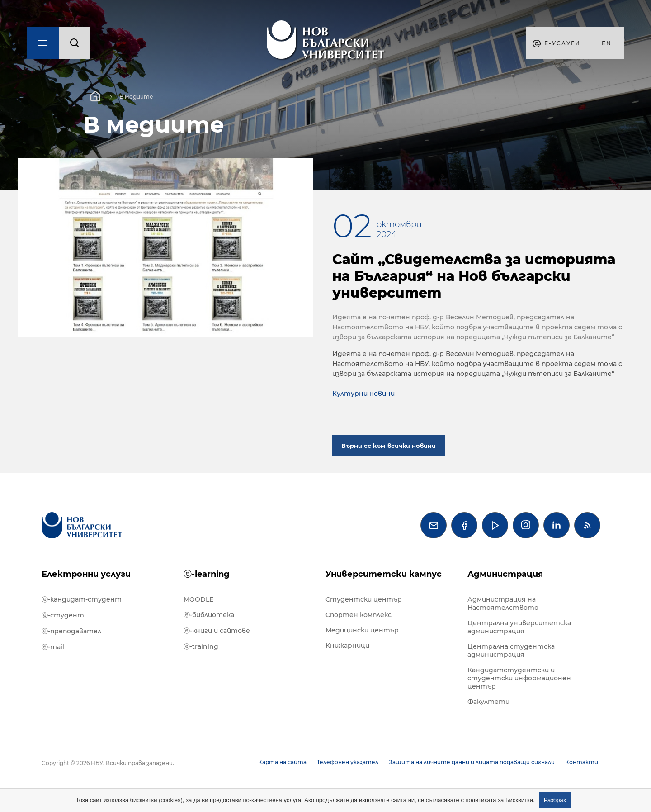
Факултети (488, 702)
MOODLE (198, 599)
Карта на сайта (282, 762)
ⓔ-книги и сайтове (217, 631)
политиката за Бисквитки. (500, 800)
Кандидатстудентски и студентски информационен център (519, 678)
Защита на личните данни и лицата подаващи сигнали (472, 762)
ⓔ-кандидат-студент (82, 599)
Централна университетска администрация (519, 627)
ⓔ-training (201, 646)
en (607, 43)
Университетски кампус (384, 574)
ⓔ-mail (53, 647)
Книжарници (347, 646)
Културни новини (363, 394)
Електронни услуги (86, 574)
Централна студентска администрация (511, 651)
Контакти (582, 762)
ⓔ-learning (207, 574)
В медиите (136, 97)
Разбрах (555, 800)
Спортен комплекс (359, 615)
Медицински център (362, 630)
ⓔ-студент (63, 615)
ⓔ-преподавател (71, 631)
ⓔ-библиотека (209, 615)
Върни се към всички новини (389, 446)
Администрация (505, 574)
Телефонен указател (348, 762)
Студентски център (364, 599)
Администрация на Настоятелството (503, 603)
